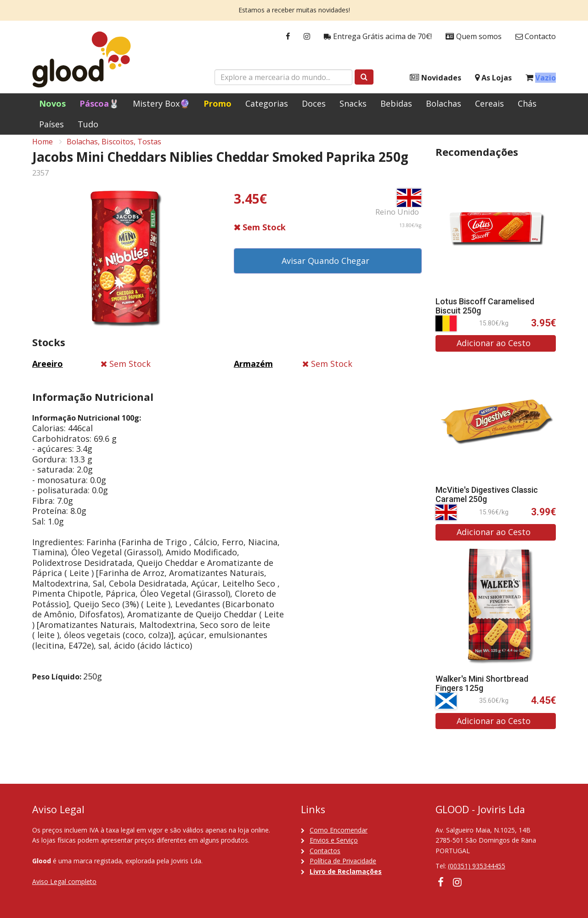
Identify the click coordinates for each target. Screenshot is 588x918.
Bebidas (396, 103)
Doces (314, 103)
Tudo (88, 124)
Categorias (267, 103)
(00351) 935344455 (477, 866)
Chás (527, 103)
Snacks (353, 103)
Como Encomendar (339, 830)
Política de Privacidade (343, 861)
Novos (52, 103)
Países (51, 124)
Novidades (435, 78)
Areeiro (48, 372)
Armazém (253, 372)
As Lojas (493, 78)
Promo (218, 103)
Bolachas (444, 103)
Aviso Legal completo (64, 881)
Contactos (325, 851)
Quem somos (474, 37)
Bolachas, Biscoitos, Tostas (114, 150)
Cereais (489, 103)
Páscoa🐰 (99, 103)
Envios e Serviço (334, 840)
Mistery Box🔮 (161, 103)
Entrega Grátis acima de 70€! (378, 37)
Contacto (536, 37)
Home (42, 150)
